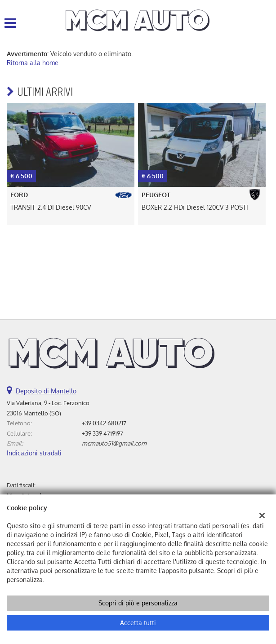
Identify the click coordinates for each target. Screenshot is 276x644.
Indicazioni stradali (34, 453)
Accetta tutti (138, 623)
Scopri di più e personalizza (138, 603)
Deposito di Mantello (46, 391)
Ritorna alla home (33, 63)
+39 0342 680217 (104, 423)
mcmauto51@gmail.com (114, 443)
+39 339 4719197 (102, 433)
